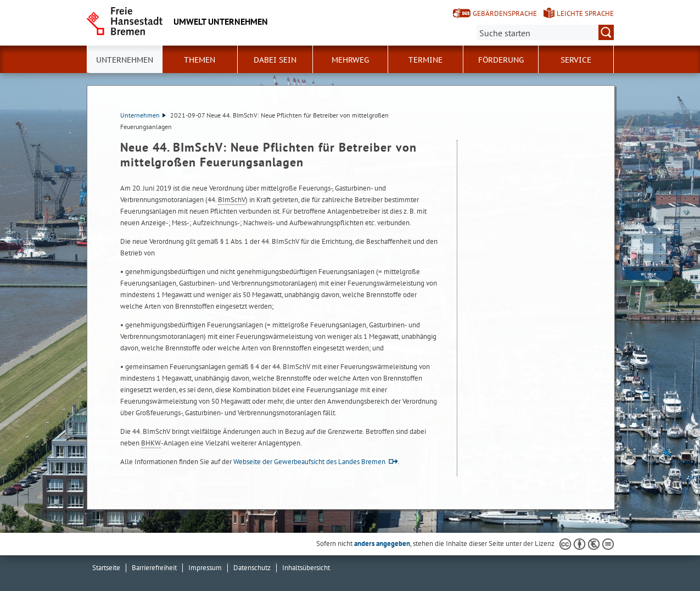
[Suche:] (545, 32)
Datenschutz (252, 568)
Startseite (106, 568)
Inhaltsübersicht (306, 568)
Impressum (205, 568)
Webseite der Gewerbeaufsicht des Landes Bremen (309, 462)
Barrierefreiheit (154, 568)
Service (576, 60)
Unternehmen (143, 115)
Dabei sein (275, 60)
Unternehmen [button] (125, 60)
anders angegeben (382, 543)
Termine (425, 60)
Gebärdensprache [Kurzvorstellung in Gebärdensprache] (505, 13)
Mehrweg (350, 60)
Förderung (501, 60)
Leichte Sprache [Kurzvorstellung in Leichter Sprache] (585, 13)
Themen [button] (200, 60)
